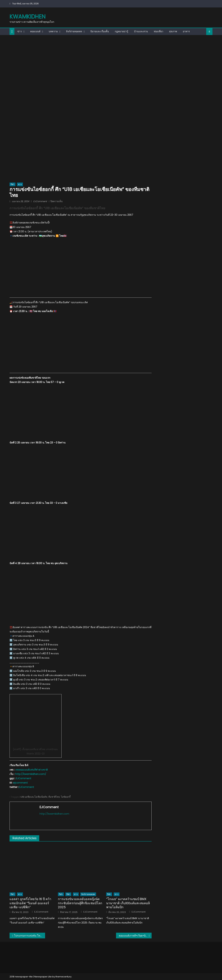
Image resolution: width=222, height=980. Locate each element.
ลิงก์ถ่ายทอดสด (74, 31)
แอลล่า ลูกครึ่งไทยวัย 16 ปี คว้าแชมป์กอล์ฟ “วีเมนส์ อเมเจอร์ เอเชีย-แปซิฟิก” (30, 903)
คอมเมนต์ (35, 31)
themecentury (63, 977)
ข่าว (20, 31)
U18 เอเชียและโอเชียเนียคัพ (34, 797)
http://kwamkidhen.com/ (31, 774)
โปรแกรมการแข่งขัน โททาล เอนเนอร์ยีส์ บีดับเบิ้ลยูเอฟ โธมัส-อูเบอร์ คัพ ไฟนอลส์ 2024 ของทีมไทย (30, 936)
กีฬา (12, 184)
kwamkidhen (27, 17)
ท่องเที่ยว (159, 31)
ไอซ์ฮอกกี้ (66, 797)
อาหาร (186, 31)
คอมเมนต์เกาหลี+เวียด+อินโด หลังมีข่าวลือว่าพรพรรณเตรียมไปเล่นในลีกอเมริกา (135, 936)
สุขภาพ (173, 31)
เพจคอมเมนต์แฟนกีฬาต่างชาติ (31, 770)
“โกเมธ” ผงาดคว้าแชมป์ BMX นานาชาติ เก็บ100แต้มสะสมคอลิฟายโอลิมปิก (128, 903)
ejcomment (20, 783)
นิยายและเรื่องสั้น (100, 31)
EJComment (40, 201)
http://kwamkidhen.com (54, 814)
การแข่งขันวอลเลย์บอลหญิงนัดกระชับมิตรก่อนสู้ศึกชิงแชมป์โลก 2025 (80, 903)
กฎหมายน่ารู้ (121, 31)
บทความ (53, 31)
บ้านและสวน (141, 31)
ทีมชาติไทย (54, 797)
